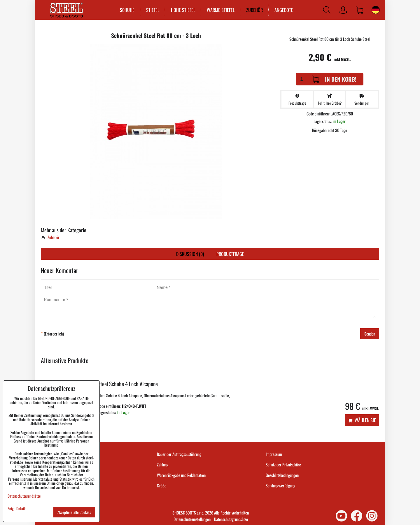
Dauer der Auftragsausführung (179, 454)
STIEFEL (153, 10)
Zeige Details (17, 509)
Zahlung (163, 465)
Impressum (274, 454)
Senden (370, 334)
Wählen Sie (362, 420)
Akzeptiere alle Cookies (74, 512)
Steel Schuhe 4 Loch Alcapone (128, 384)
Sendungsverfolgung (280, 486)
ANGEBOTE (284, 10)
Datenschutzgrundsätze (231, 519)
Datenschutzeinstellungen (192, 519)
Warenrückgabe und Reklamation (181, 475)
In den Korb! (334, 79)
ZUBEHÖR (254, 10)
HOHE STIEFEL (183, 10)
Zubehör (54, 237)
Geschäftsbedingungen (282, 475)
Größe (162, 486)
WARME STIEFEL (221, 10)
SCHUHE (127, 10)
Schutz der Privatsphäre (283, 465)
